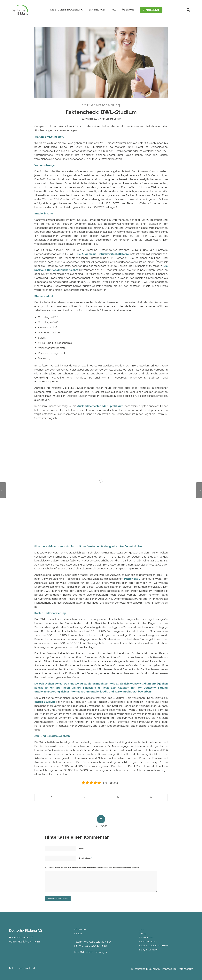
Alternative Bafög (148, 941)
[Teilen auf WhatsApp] (118, 797)
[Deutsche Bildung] (19, 10)
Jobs (142, 929)
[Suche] (188, 10)
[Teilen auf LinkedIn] (151, 797)
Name (82, 848)
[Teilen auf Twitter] (84, 797)
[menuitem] (67, 10)
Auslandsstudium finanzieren (154, 945)
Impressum (169, 969)
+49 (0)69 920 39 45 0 (97, 941)
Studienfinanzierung (47, 691)
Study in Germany (148, 949)
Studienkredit (99, 691)
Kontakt (78, 933)
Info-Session (81, 929)
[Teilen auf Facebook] (51, 797)
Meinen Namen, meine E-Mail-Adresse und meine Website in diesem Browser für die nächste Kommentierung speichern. (94, 868)
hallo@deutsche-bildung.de (91, 952)
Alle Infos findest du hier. (128, 546)
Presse (143, 933)
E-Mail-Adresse (85, 858)
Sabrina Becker (113, 119)
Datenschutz (185, 969)
